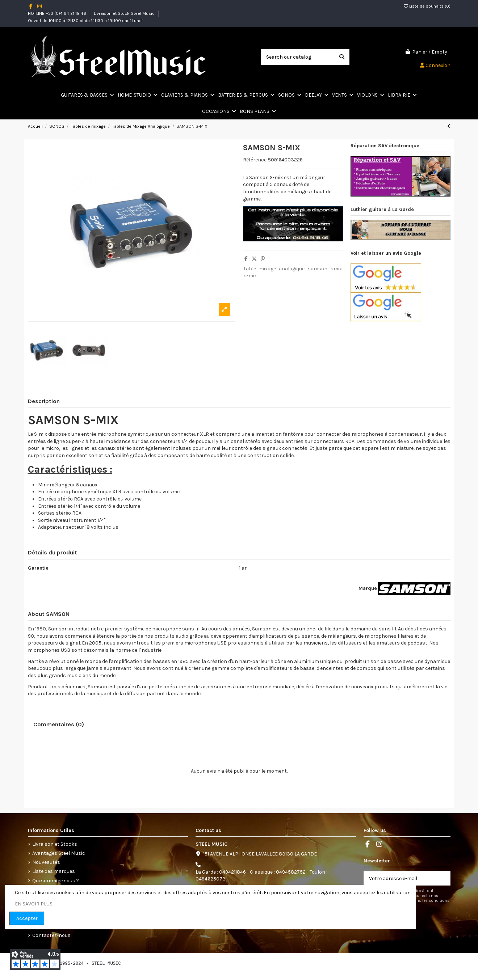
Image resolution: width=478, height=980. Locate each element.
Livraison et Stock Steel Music (125, 13)
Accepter (27, 918)
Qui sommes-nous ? (56, 881)
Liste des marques (54, 871)
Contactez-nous (51, 935)
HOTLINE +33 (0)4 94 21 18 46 (58, 13)
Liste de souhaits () (427, 6)
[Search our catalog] (342, 57)
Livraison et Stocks (55, 844)
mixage (268, 269)
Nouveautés (46, 862)
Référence (255, 160)
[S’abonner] (443, 878)
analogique (292, 269)
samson (318, 269)
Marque (368, 588)
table (250, 269)
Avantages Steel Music (59, 853)
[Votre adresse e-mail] (400, 878)
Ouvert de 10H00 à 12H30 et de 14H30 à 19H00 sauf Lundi (85, 21)
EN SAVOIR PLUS (34, 904)
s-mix (250, 276)
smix (336, 269)
